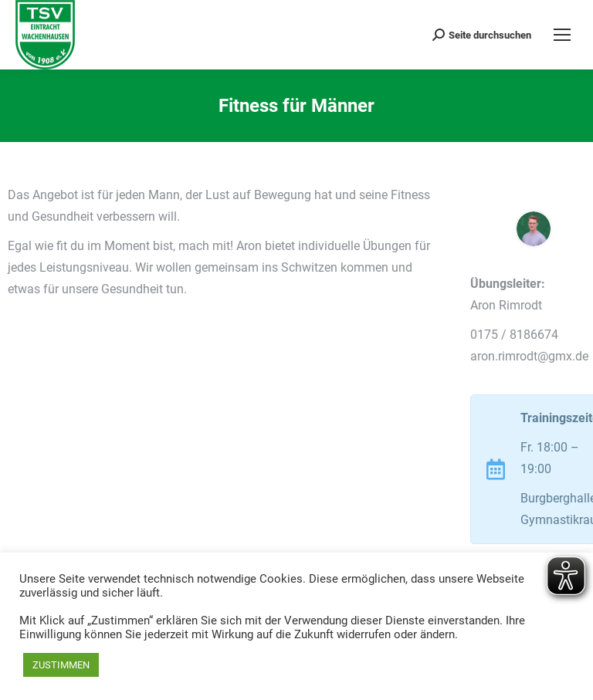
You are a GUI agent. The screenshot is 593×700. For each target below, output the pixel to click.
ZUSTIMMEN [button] (61, 665)
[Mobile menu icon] (562, 35)
